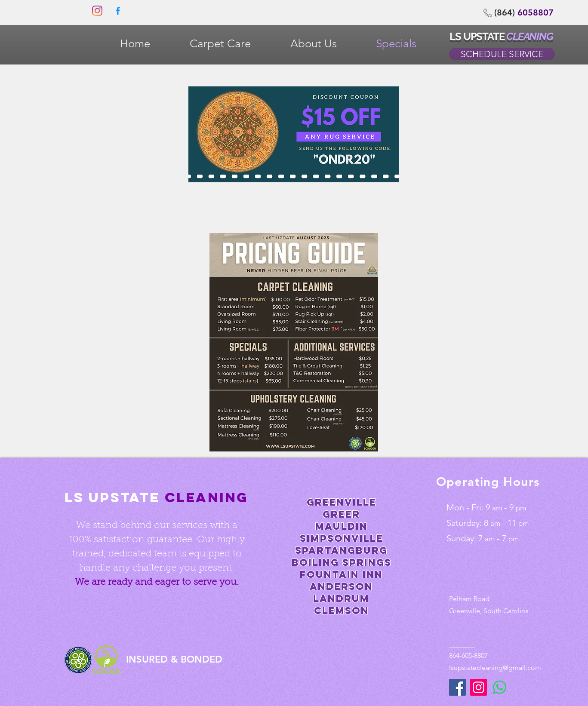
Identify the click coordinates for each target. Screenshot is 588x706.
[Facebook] (457, 687)
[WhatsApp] (500, 687)
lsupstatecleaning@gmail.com (495, 668)
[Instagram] (97, 11)
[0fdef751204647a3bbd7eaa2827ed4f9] (118, 11)
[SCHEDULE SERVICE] (502, 54)
